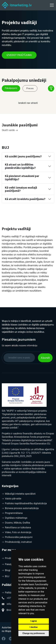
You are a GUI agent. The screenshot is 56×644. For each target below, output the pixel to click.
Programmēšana (12, 513)
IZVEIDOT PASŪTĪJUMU (19, 55)
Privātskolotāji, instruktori (17, 542)
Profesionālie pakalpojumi (17, 537)
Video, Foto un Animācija (17, 532)
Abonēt (45, 358)
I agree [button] (34, 621)
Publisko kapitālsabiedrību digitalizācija (24, 503)
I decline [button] (34, 627)
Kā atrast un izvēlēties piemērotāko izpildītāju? (20, 166)
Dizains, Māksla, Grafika (16, 523)
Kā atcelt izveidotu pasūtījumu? (25, 199)
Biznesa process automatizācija (20, 508)
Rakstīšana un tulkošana (16, 528)
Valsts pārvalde (11, 499)
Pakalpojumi (11, 88)
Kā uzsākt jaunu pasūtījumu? (23, 156)
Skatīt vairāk (10, 130)
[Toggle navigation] (51, 5)
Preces (30, 88)
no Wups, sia (9, 631)
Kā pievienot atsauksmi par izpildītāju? (22, 178)
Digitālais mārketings (15, 518)
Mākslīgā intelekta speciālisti (19, 494)
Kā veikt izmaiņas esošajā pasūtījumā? (21, 189)
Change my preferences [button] (34, 633)
